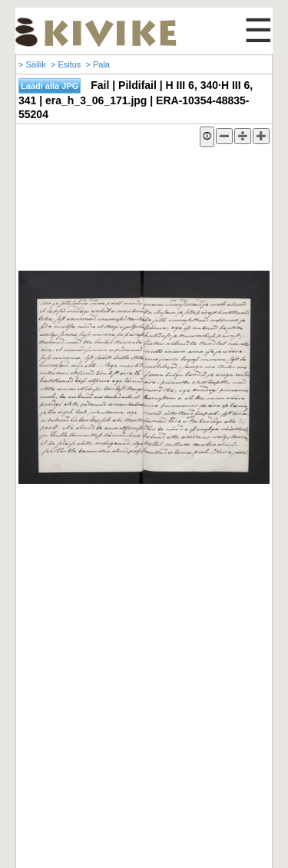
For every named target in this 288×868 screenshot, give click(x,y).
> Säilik (32, 64)
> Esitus (66, 64)
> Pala (98, 64)
